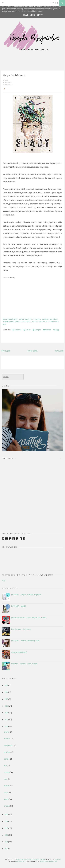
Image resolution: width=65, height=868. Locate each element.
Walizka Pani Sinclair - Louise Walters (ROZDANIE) (29, 618)
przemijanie (8, 322)
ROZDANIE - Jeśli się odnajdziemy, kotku (25, 641)
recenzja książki (23, 322)
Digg (56, 330)
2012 (6, 835)
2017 (6, 720)
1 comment (9, 85)
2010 (6, 849)
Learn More (29, 15)
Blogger (58, 860)
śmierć (42, 322)
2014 (6, 821)
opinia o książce (50, 319)
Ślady (35, 322)
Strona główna (33, 351)
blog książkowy (10, 319)
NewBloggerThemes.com (48, 861)
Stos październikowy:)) (19, 652)
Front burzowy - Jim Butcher (21, 629)
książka (37, 319)
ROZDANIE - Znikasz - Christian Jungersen (26, 595)
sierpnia (7, 759)
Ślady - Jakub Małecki (14, 75)
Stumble (47, 330)
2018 (6, 713)
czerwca (7, 772)
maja (6, 779)
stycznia (7, 806)
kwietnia (7, 786)
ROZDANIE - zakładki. (19, 606)
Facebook (17, 330)
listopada (7, 739)
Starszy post (59, 351)
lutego (6, 799)
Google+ (37, 330)
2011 (6, 842)
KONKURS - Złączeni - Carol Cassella (24, 664)
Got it (40, 15)
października (8, 745)
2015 (6, 814)
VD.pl (4, 580)
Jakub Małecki (26, 319)
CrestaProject (20, 861)
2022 (6, 685)
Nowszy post (6, 351)
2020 (6, 699)
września (7, 752)
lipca (6, 766)
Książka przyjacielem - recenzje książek (31, 860)
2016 (6, 726)
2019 (6, 706)
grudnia (7, 732)
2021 (6, 692)
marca (6, 793)
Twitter (27, 330)
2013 (6, 828)
